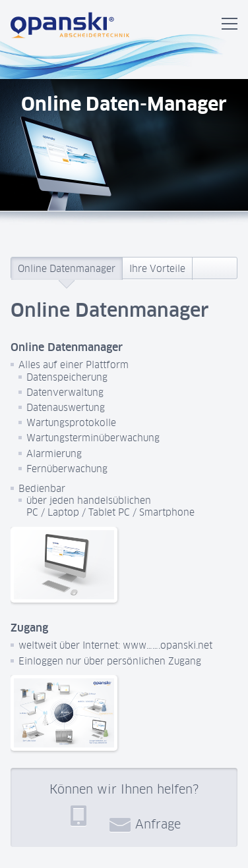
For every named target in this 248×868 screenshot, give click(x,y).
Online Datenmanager (67, 269)
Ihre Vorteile (157, 269)
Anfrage (145, 824)
